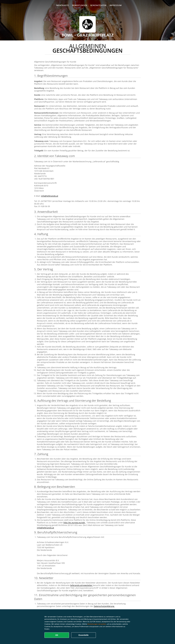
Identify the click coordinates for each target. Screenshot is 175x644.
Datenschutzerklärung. (104, 606)
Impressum (116, 5)
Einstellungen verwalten (97, 624)
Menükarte (63, 5)
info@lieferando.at (50, 196)
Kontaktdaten (98, 5)
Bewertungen (80, 5)
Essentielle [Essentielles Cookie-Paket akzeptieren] (83, 635)
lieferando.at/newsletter (81, 585)
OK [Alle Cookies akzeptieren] (57, 635)
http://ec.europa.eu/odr (75, 523)
